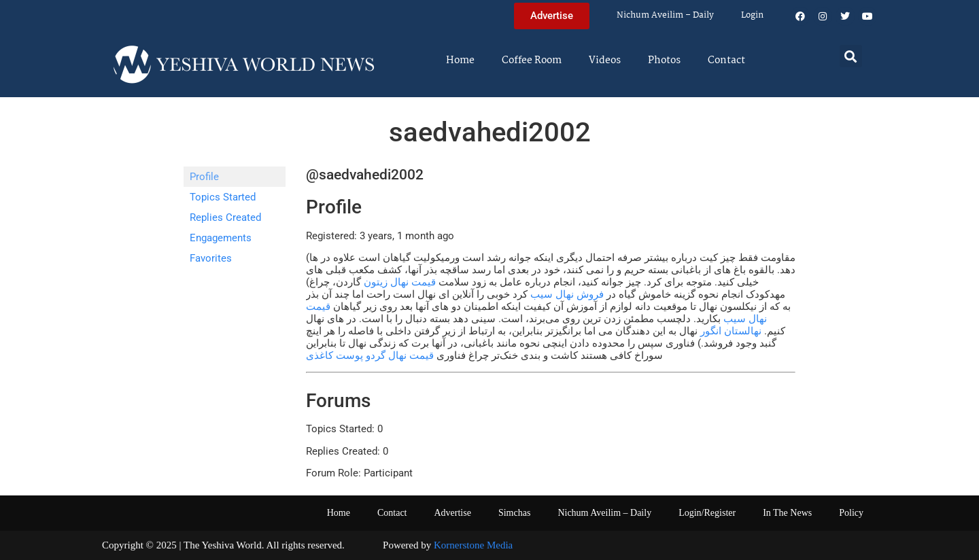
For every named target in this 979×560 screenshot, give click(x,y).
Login (752, 15)
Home (460, 60)
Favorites (211, 258)
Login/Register (707, 513)
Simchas (514, 513)
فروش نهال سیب (567, 294)
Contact (726, 60)
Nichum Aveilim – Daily (665, 15)
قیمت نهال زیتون (400, 282)
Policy (851, 513)
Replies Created (225, 217)
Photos (664, 60)
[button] (851, 56)
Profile (204, 177)
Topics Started (223, 197)
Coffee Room (532, 60)
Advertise (452, 513)
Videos (605, 60)
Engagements (221, 238)
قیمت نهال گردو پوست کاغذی (370, 355)
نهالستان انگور (731, 331)
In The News (787, 513)
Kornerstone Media (473, 545)
